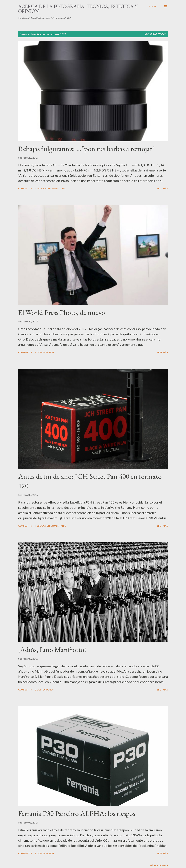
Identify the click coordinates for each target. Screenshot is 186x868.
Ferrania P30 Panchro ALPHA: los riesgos (77, 813)
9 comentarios (44, 853)
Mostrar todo (155, 34)
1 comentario (44, 690)
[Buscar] (152, 6)
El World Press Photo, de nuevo (62, 312)
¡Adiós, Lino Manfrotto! (52, 649)
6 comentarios (44, 352)
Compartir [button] (25, 189)
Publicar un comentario (51, 189)
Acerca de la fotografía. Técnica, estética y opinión (78, 9)
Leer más (162, 189)
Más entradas (159, 865)
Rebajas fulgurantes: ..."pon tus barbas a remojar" (86, 149)
